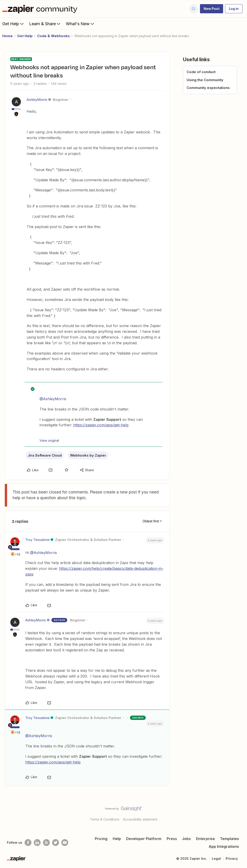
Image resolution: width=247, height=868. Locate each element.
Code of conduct (201, 72)
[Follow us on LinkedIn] (37, 843)
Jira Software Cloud (45, 455)
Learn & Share (45, 24)
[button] (212, 9)
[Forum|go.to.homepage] (41, 9)
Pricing (101, 839)
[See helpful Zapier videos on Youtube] (65, 843)
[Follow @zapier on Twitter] (56, 843)
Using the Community (205, 80)
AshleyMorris (37, 100)
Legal (216, 858)
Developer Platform (144, 839)
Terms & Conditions (105, 819)
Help (117, 839)
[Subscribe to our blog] (46, 843)
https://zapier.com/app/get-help (101, 425)
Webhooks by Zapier (88, 455)
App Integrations (224, 846)
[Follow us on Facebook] (28, 843)
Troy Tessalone (37, 540)
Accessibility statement (140, 819)
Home (7, 36)
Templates (229, 839)
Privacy (232, 858)
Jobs (186, 839)
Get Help (13, 24)
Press (172, 839)
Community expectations (208, 88)
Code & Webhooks (53, 36)
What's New (80, 24)
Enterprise (205, 839)
